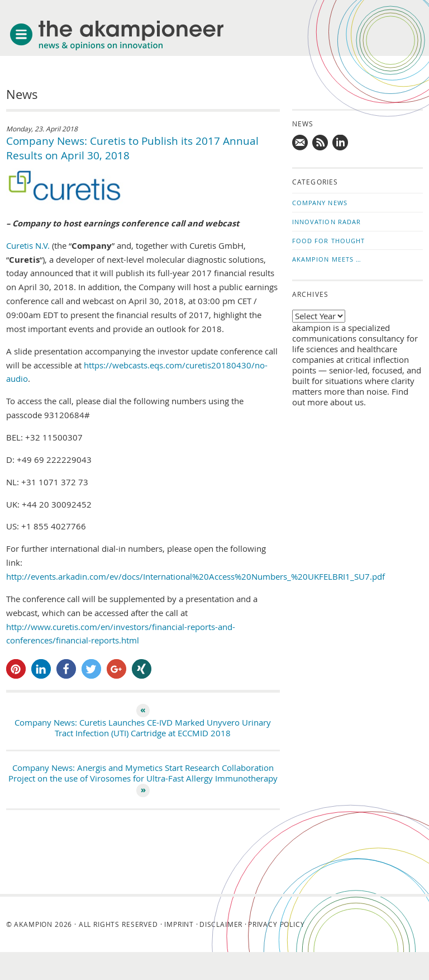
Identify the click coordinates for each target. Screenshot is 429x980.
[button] (16, 669)
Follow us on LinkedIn (341, 143)
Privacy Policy (277, 924)
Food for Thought (329, 241)
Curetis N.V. (28, 246)
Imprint (179, 924)
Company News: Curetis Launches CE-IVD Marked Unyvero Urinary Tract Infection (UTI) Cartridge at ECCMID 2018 (143, 728)
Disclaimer (221, 924)
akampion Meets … (327, 259)
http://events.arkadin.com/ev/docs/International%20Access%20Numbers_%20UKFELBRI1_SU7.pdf (196, 577)
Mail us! (301, 143)
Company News (320, 203)
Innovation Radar (327, 222)
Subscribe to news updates (321, 143)
